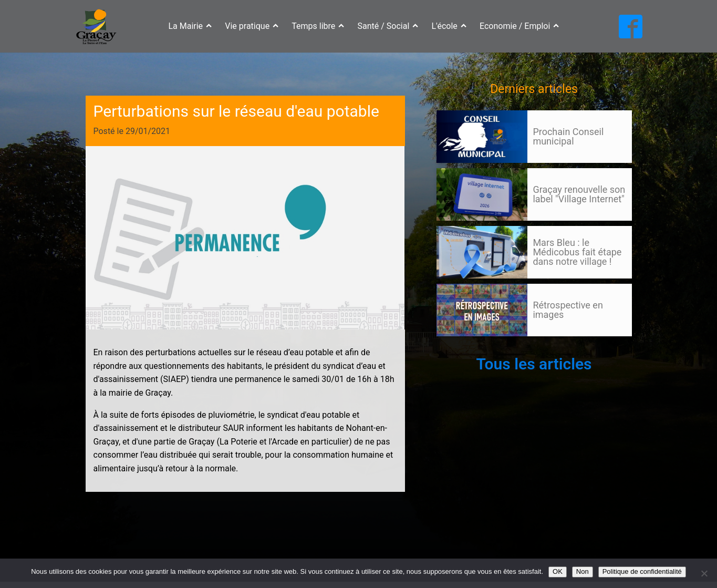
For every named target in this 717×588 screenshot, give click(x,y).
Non (583, 571)
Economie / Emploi (519, 26)
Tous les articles (534, 364)
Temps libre (318, 26)
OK (558, 571)
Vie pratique (252, 26)
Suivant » (474, 346)
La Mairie (190, 26)
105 (456, 346)
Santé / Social (388, 26)
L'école (449, 26)
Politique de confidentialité (642, 571)
